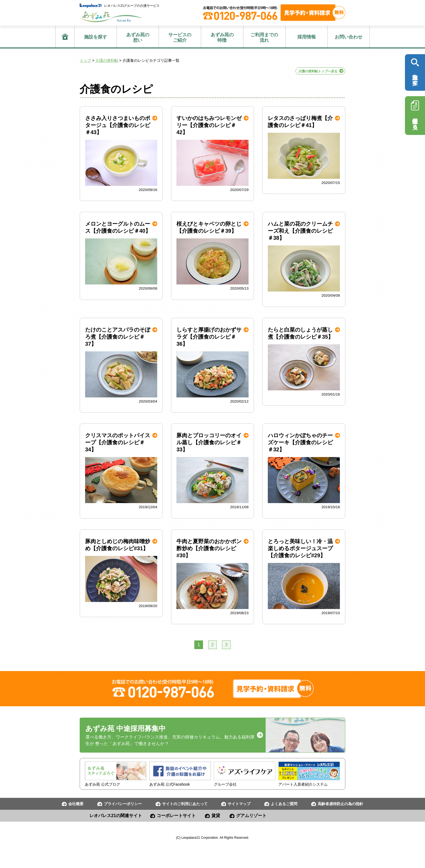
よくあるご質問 (284, 804)
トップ (85, 60)
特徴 (222, 38)
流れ (264, 38)
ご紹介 (180, 38)
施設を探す (96, 37)
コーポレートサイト (176, 816)
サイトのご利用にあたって (185, 804)
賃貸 (216, 816)
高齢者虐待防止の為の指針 (340, 804)
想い (138, 38)
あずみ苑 (111, 17)
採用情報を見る (415, 114)
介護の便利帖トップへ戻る (318, 71)
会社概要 (76, 804)
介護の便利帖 (107, 60)
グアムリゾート (251, 816)
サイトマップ (239, 804)
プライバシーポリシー (123, 804)
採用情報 (307, 37)
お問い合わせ (349, 37)
